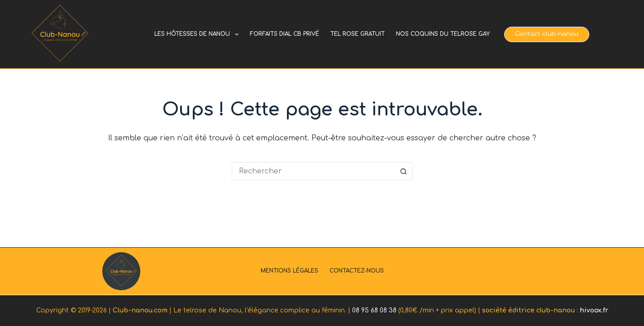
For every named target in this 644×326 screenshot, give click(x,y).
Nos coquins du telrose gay (443, 34)
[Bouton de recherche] (404, 171)
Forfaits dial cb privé (284, 34)
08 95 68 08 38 (374, 310)
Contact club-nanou (547, 34)
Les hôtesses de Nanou (198, 34)
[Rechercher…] (313, 171)
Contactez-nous (357, 271)
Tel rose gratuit (358, 34)
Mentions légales (289, 271)
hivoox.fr (594, 310)
